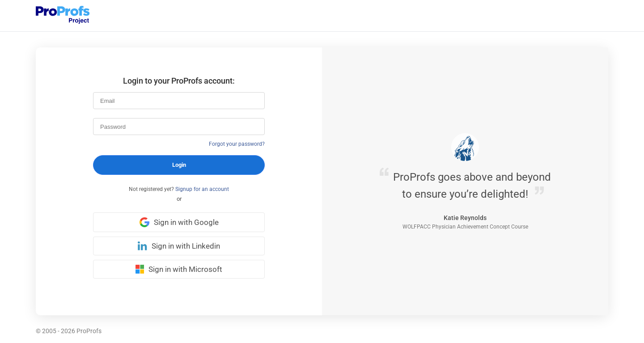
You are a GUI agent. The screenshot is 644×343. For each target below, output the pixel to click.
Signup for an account (202, 189)
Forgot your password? (237, 144)
